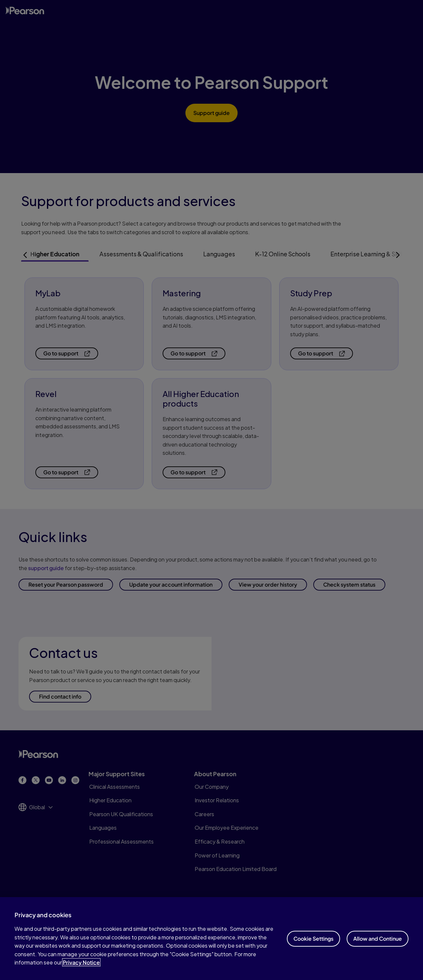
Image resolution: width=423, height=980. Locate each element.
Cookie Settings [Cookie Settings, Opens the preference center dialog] (313, 939)
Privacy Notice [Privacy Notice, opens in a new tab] (81, 962)
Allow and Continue (378, 939)
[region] (211, 939)
